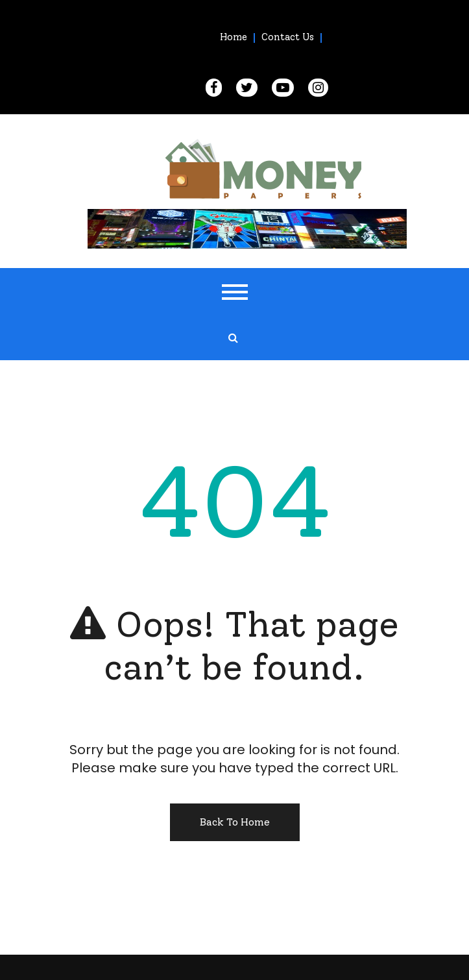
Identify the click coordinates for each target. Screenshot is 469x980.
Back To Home (235, 822)
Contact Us (288, 37)
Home (234, 37)
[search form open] (233, 338)
